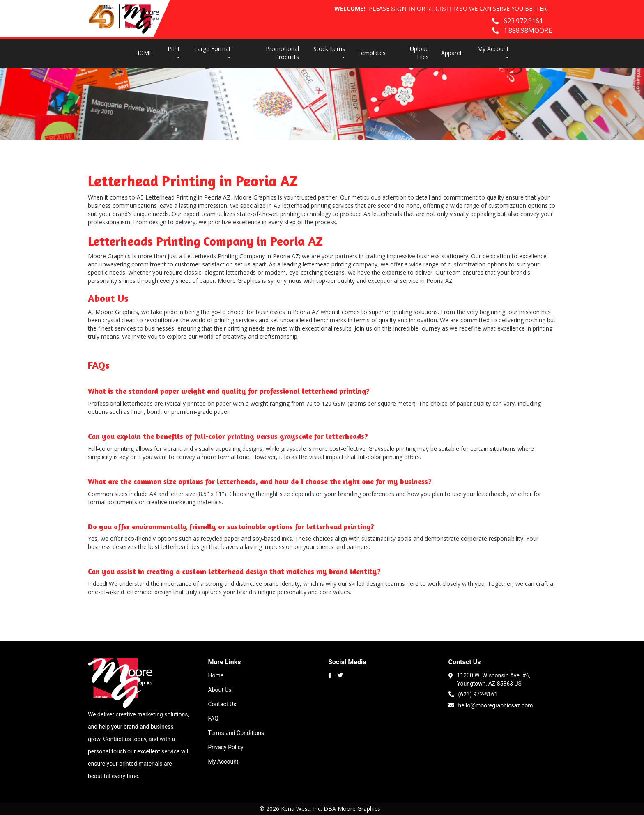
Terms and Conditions (236, 733)
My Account (223, 762)
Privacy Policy (226, 747)
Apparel (451, 53)
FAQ (213, 719)
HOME (144, 53)
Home (216, 675)
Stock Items (329, 52)
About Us (220, 690)
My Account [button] (493, 52)
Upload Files (419, 53)
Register (442, 9)
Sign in (403, 9)
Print (174, 52)
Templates (371, 53)
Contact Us (222, 704)
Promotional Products (282, 53)
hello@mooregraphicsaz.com (491, 705)
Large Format (213, 52)
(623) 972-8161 (473, 694)
